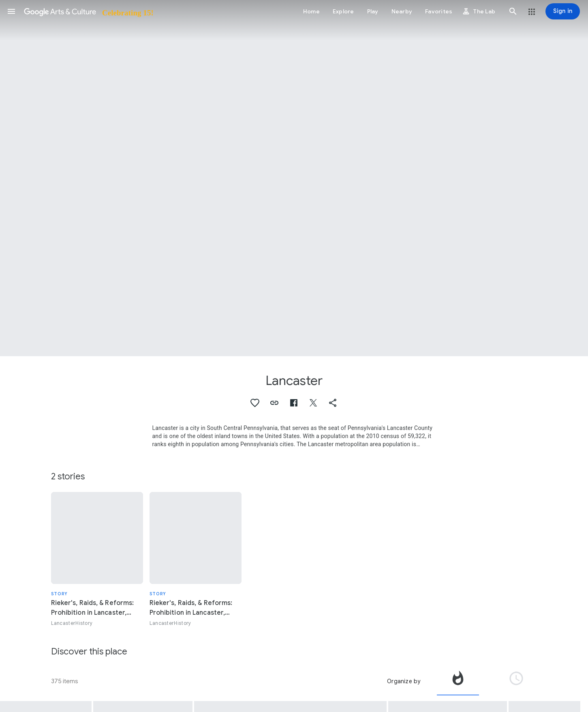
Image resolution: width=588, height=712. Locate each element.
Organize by (404, 681)
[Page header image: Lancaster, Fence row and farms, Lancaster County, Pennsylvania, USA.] (294, 178)
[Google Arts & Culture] (88, 11)
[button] (11, 11)
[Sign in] (563, 11)
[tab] (458, 681)
